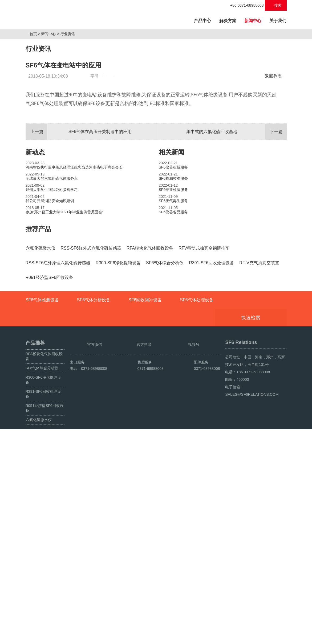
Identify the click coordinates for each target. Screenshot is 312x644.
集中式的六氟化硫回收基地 (236, 297)
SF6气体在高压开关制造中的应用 (79, 297)
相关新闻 (172, 317)
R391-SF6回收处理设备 (43, 597)
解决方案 (228, 21)
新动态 (35, 317)
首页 (35, 93)
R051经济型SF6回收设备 (45, 611)
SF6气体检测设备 (42, 503)
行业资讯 (70, 93)
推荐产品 (38, 394)
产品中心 (204, 20)
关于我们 (278, 21)
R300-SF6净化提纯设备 (43, 583)
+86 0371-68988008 (244, 5)
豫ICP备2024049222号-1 (131, 638)
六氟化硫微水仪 (39, 623)
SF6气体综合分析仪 (42, 571)
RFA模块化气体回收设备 (44, 559)
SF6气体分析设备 (94, 503)
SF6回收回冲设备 (145, 503)
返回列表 (275, 135)
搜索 (276, 5)
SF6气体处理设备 (196, 503)
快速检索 (259, 521)
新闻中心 (253, 21)
